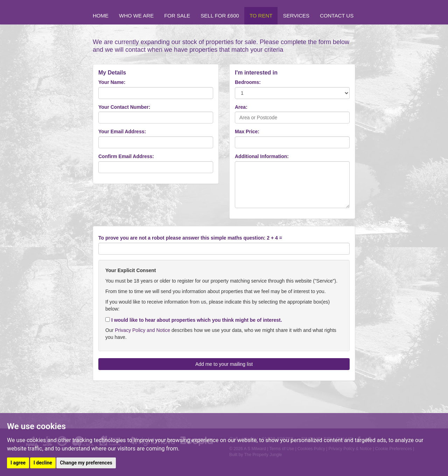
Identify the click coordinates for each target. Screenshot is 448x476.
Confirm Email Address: (126, 156)
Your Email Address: (122, 132)
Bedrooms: (248, 82)
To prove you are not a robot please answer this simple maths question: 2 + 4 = (190, 238)
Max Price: (247, 132)
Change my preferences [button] (86, 463)
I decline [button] (43, 463)
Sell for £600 (220, 16)
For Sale (177, 16)
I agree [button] (18, 463)
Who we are (136, 16)
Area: (241, 107)
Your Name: (112, 82)
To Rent (261, 16)
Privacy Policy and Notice (142, 330)
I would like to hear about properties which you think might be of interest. (194, 320)
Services (296, 16)
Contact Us (337, 16)
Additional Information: (262, 156)
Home (101, 16)
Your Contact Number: (124, 107)
